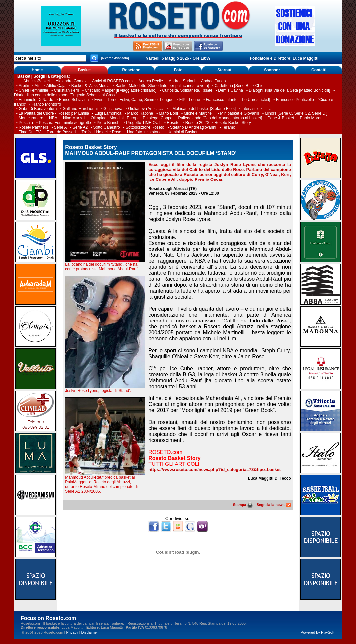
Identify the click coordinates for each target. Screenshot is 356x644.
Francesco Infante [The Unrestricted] (238, 100)
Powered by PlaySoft (318, 632)
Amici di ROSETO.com (112, 81)
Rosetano (131, 70)
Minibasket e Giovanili (239, 113)
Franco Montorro (46, 104)
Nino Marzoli (74, 118)
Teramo (229, 127)
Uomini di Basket (182, 132)
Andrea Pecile (151, 81)
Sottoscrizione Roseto (145, 127)
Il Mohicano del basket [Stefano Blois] (203, 109)
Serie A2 (80, 127)
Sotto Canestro (107, 127)
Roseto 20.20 (197, 123)
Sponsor (272, 70)
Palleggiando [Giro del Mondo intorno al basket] (220, 118)
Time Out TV (30, 132)
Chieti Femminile (33, 90)
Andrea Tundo (213, 81)
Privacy (72, 632)
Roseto (173, 123)
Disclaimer (90, 632)
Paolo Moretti (312, 118)
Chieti (260, 86)
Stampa (243, 505)
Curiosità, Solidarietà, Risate (187, 90)
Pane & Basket (281, 118)
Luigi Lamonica (108, 113)
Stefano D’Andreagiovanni (193, 127)
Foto (178, 70)
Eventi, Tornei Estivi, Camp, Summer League (134, 100)
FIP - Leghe (190, 100)
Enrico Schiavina (74, 100)
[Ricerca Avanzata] (115, 58)
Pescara (26, 123)
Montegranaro (31, 118)
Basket (84, 70)
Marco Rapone (140, 113)
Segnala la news (274, 505)
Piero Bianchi (109, 123)
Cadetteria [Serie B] (232, 86)
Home (37, 70)
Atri (38, 86)
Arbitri (24, 86)
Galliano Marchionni (80, 109)
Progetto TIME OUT (144, 123)
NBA (53, 118)
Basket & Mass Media (90, 86)
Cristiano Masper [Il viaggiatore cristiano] (120, 90)
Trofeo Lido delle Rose (101, 132)
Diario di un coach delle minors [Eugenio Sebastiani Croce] (66, 95)
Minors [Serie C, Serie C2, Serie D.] (296, 113)
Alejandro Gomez (71, 81)
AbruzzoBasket (37, 81)
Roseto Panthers (33, 127)
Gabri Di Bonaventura (38, 109)
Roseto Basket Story (233, 123)
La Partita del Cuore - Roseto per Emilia (54, 113)
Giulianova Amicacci (146, 109)
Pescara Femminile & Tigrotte (65, 123)
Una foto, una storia (144, 132)
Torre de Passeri (61, 132)
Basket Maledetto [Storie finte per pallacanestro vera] (162, 86)
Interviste (249, 109)
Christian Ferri (66, 90)
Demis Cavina (231, 90)
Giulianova (113, 109)
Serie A (60, 127)
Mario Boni (169, 113)
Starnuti (225, 70)
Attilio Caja (56, 86)
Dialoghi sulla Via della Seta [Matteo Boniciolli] (289, 90)
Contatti (319, 70)
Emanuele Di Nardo (36, 100)
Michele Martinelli (199, 113)
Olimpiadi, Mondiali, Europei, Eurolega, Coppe (132, 118)
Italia (267, 109)
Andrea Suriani (182, 81)
